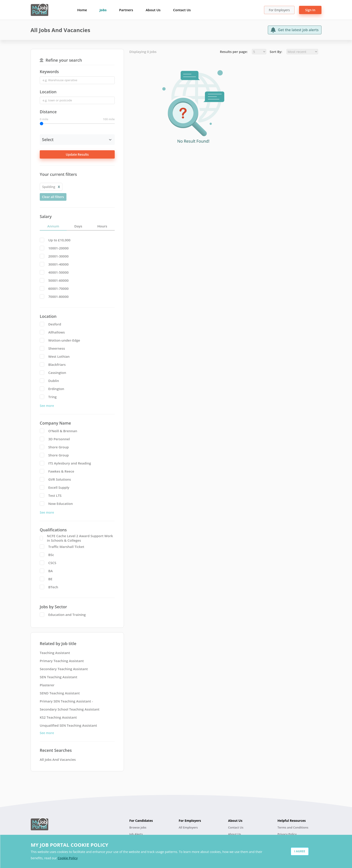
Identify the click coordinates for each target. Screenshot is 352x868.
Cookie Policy (68, 858)
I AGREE (300, 851)
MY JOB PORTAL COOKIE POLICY (69, 845)
